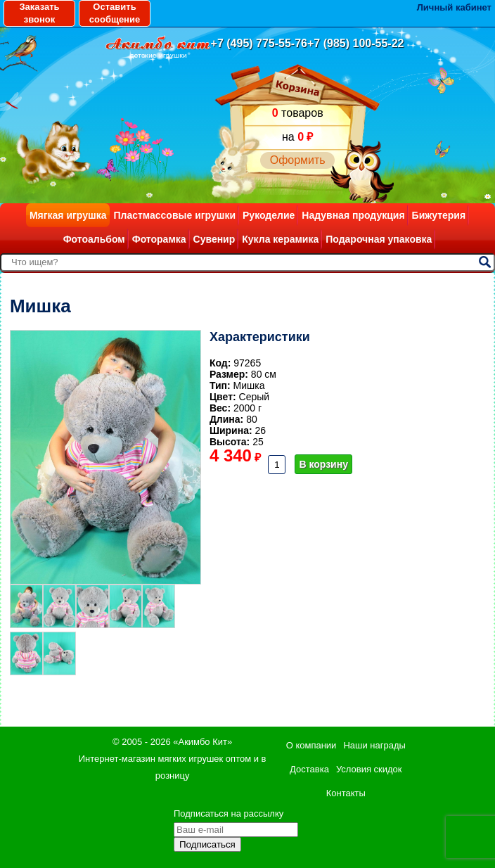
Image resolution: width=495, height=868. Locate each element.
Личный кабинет (454, 7)
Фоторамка (159, 239)
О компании (311, 745)
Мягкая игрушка (68, 215)
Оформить (298, 160)
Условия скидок (369, 769)
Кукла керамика (280, 239)
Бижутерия (439, 215)
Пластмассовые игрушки (174, 215)
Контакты (346, 793)
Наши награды (374, 745)
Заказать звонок (39, 13)
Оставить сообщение (115, 13)
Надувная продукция (353, 215)
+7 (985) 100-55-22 (355, 43)
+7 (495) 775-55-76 (259, 43)
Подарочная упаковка (379, 239)
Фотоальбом (94, 239)
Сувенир (214, 239)
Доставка (309, 769)
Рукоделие (269, 215)
